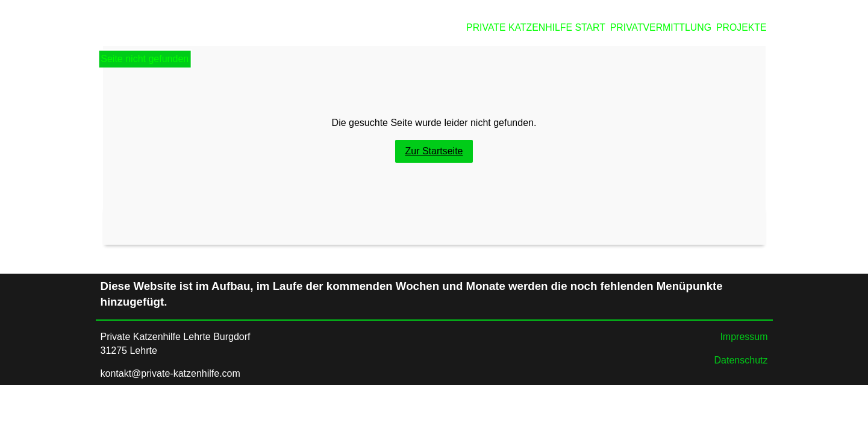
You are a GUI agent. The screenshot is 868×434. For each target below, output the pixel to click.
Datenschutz (741, 360)
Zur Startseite (434, 151)
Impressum (744, 337)
